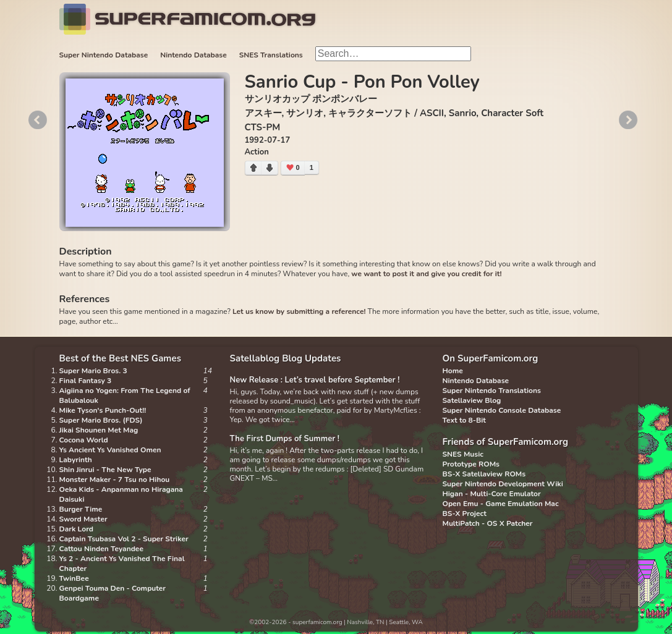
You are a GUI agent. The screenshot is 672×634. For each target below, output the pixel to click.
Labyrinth (76, 460)
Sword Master (83, 519)
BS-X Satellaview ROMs (484, 474)
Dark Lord (77, 529)
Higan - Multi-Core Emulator (492, 494)
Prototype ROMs (471, 464)
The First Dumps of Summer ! (285, 439)
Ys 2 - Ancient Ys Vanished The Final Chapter (122, 564)
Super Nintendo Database (104, 55)
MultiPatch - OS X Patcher (488, 523)
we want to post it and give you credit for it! (426, 274)
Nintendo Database (194, 55)
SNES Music (463, 454)
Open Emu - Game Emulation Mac (501, 504)
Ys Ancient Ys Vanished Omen (110, 450)
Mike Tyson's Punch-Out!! (103, 410)
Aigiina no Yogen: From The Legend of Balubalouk (125, 395)
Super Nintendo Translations (492, 391)
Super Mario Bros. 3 (93, 371)
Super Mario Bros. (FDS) (101, 420)
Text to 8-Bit (464, 420)
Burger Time (81, 509)
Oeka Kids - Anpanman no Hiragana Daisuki (121, 494)
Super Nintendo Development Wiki (503, 484)
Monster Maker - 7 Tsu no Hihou (115, 480)
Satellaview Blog (472, 400)
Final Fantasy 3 (86, 381)
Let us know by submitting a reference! (299, 311)
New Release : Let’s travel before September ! (315, 380)
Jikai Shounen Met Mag (99, 430)
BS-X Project (465, 514)
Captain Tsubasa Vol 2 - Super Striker (124, 539)
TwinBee (74, 578)
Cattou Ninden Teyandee (101, 549)
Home (453, 371)
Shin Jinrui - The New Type (105, 470)
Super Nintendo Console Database (502, 410)
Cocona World (84, 440)
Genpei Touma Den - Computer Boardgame (113, 593)
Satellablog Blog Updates (286, 358)
